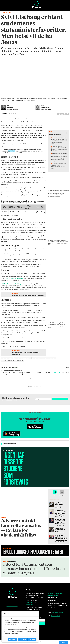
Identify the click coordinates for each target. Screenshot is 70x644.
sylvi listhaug (36, 358)
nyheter (17, 358)
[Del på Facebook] (58, 114)
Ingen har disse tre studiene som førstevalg (60, 504)
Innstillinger (64, 643)
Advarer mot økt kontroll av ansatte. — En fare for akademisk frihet (61, 521)
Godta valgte (23, 639)
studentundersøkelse (8, 361)
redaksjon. (29, 602)
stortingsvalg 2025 (7, 358)
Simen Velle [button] (12, 151)
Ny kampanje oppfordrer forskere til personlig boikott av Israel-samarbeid (61, 538)
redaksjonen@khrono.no (55, 593)
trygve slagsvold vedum (49, 358)
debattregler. (30, 604)
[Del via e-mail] (67, 114)
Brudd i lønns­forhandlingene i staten (60, 530)
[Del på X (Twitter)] (61, 114)
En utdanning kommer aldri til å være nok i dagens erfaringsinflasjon (60, 512)
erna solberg (20, 361)
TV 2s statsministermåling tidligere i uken (14, 284)
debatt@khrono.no (53, 595)
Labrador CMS (56, 616)
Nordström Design (58, 613)
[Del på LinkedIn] (64, 114)
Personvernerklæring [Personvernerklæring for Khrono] (12, 606)
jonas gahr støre (26, 358)
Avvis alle (32, 639)
